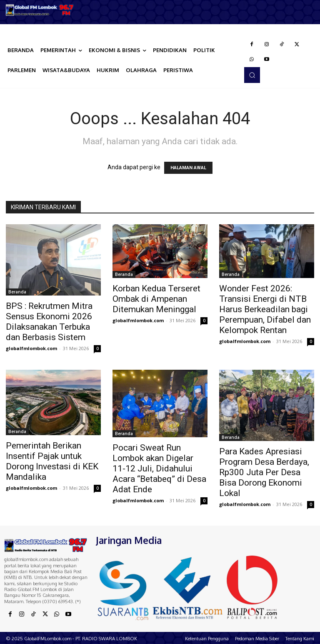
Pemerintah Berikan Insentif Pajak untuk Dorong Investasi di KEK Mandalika (52, 461)
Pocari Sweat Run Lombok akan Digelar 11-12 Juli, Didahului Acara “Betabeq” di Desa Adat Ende (159, 469)
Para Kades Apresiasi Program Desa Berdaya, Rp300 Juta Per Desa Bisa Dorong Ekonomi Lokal (264, 472)
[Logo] (40, 10)
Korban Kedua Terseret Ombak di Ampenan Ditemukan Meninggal (156, 299)
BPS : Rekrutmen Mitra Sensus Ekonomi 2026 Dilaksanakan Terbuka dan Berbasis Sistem (49, 322)
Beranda (17, 292)
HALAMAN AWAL (188, 168)
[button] (252, 75)
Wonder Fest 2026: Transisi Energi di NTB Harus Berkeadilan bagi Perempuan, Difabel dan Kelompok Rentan (265, 309)
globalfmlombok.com (31, 348)
